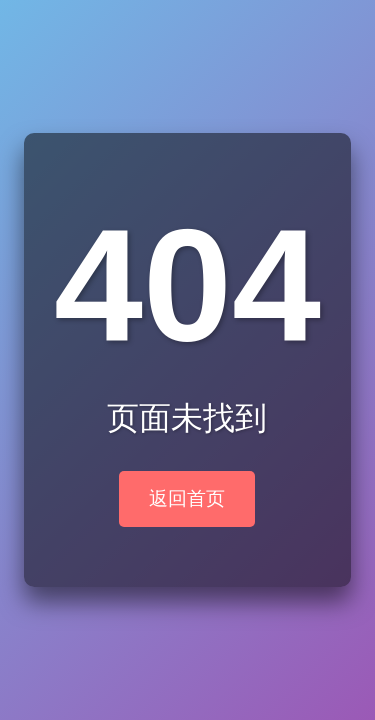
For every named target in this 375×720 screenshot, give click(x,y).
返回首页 (187, 498)
